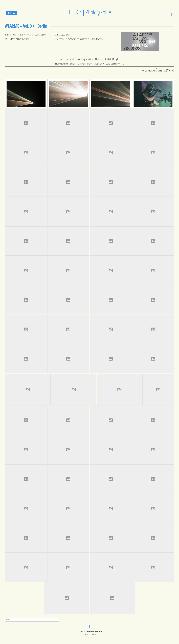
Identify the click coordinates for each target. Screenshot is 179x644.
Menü (11, 13)
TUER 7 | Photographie (90, 12)
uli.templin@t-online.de (84, 64)
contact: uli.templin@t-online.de (89, 631)
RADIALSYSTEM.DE (99, 39)
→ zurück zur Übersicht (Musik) (158, 70)
